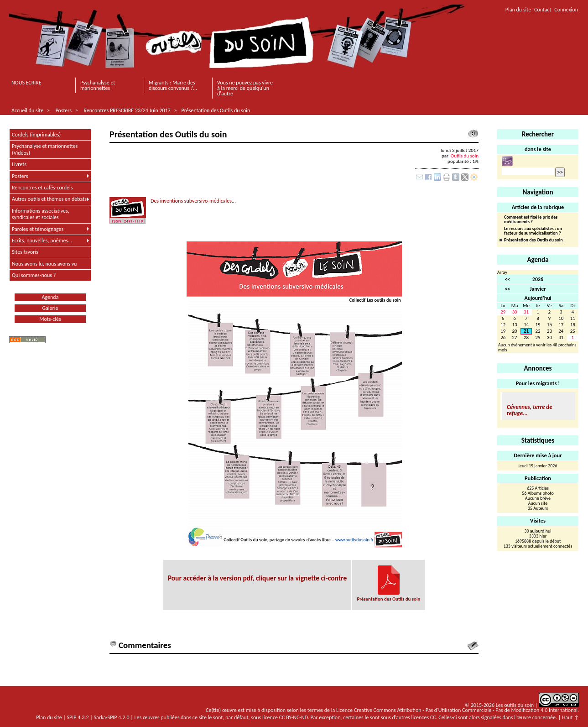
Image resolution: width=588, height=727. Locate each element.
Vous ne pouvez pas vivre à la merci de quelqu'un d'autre (245, 88)
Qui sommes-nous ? (34, 275)
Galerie (50, 308)
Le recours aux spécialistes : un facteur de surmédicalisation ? (533, 231)
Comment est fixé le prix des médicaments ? (531, 220)
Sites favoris (25, 252)
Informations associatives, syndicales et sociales (41, 214)
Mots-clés (50, 319)
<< (507, 279)
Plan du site (518, 10)
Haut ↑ (570, 717)
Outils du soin (465, 156)
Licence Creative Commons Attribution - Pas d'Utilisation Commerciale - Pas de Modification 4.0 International (457, 710)
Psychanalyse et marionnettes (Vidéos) (45, 149)
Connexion (566, 10)
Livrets (19, 164)
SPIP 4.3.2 (78, 717)
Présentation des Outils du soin (216, 110)
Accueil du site (27, 110)
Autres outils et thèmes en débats (49, 199)
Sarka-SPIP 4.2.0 (112, 717)
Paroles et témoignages (38, 229)
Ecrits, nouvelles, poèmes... (42, 241)
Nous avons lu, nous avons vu (44, 264)
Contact (543, 10)
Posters (64, 110)
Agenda (50, 297)
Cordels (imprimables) (36, 135)
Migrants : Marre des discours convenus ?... (173, 85)
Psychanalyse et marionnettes (98, 85)
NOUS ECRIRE (26, 83)
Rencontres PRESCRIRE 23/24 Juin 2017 (127, 110)
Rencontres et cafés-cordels (42, 188)
